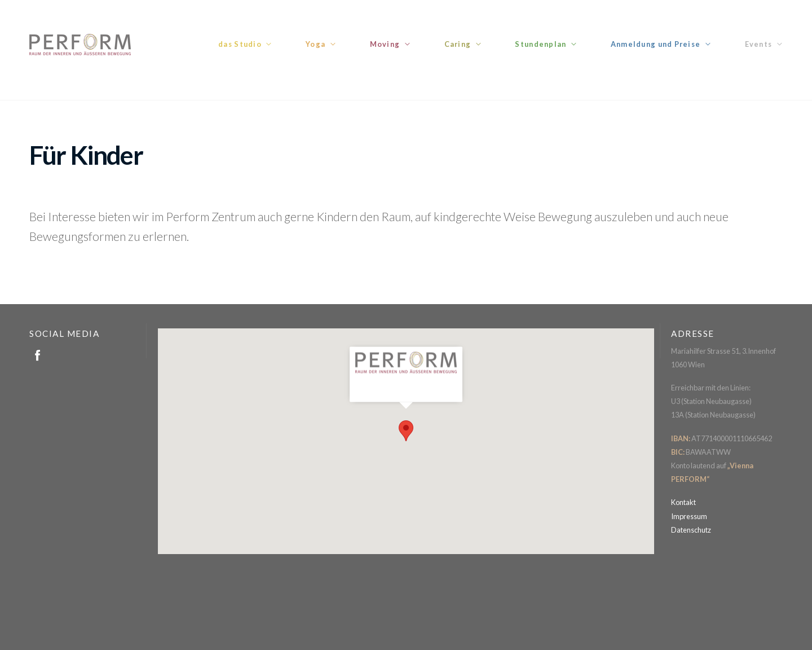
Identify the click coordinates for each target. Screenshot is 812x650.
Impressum (689, 516)
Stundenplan (540, 44)
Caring (458, 44)
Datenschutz (691, 530)
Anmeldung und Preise (656, 44)
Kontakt (683, 502)
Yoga (315, 44)
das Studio (240, 44)
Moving (385, 44)
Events (759, 44)
